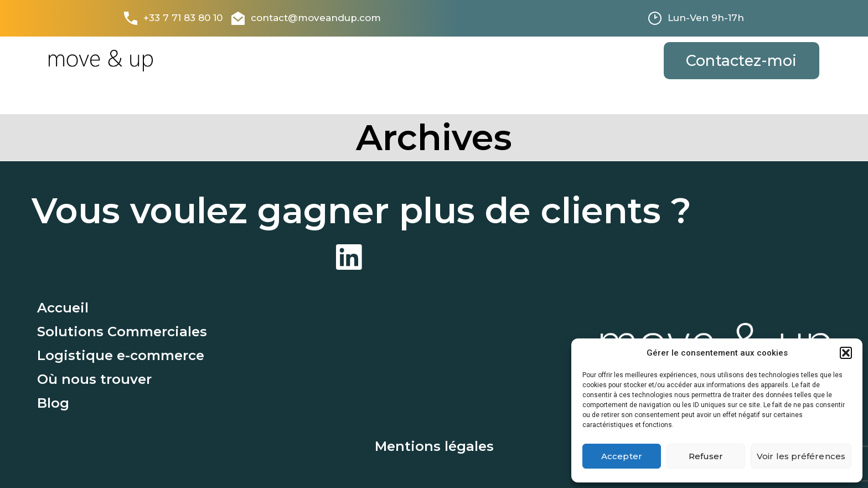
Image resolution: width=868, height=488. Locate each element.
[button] (846, 353)
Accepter (622, 456)
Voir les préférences (801, 456)
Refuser (706, 456)
